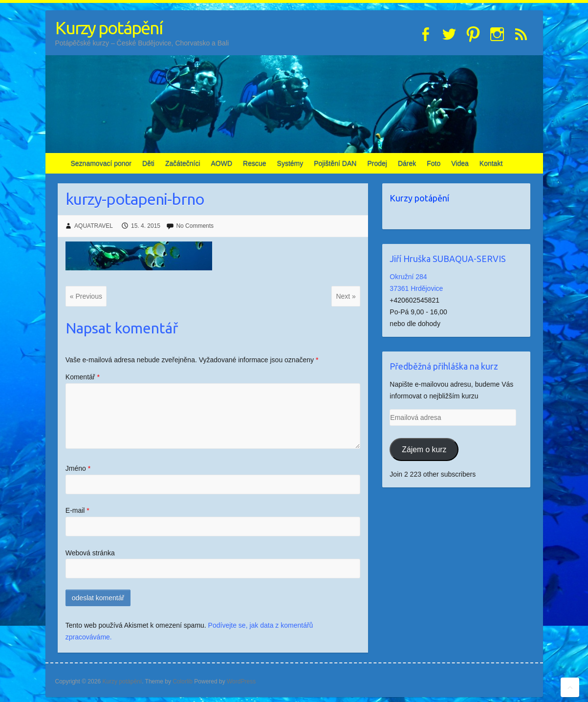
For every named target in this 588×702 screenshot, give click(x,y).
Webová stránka (90, 553)
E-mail (77, 510)
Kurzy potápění (109, 28)
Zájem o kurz (424, 450)
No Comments (195, 226)
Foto (434, 163)
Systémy (290, 163)
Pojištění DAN (335, 163)
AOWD (222, 163)
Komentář (83, 377)
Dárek (407, 163)
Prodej (377, 163)
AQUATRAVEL (94, 226)
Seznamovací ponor (101, 163)
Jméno (78, 468)
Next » (346, 296)
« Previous (86, 296)
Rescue (254, 163)
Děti (148, 163)
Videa (460, 163)
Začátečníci (183, 163)
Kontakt (491, 163)
